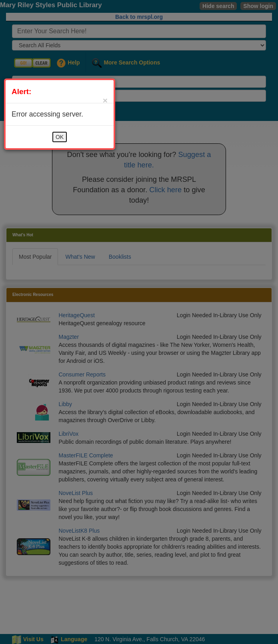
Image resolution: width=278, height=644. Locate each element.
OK (60, 137)
